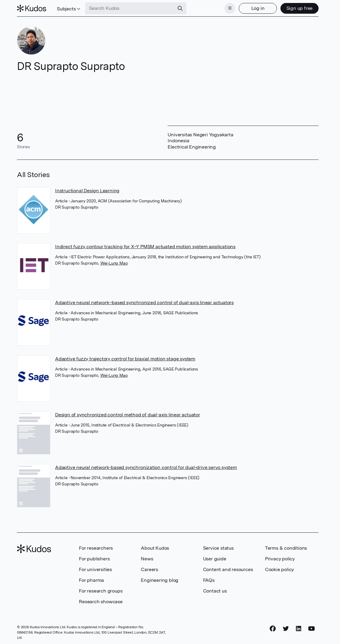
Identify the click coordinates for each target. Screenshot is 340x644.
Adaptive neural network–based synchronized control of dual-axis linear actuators (144, 303)
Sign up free (300, 8)
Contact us (215, 591)
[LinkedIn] (299, 629)
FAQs (209, 580)
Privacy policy (280, 559)
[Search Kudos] (130, 8)
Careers (149, 569)
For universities (95, 569)
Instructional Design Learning (87, 191)
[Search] (180, 8)
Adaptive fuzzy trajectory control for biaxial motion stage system (125, 359)
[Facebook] (273, 629)
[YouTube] (312, 629)
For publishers (94, 559)
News (147, 559)
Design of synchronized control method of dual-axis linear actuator (128, 415)
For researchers (96, 548)
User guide (215, 559)
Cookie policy (279, 569)
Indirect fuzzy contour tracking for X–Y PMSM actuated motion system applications (145, 247)
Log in (258, 8)
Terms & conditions (286, 548)
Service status (218, 548)
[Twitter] (286, 629)
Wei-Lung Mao (114, 263)
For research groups (101, 591)
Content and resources (228, 569)
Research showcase (101, 602)
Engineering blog (160, 580)
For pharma (91, 580)
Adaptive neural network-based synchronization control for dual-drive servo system (146, 467)
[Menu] (230, 8)
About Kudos (155, 548)
